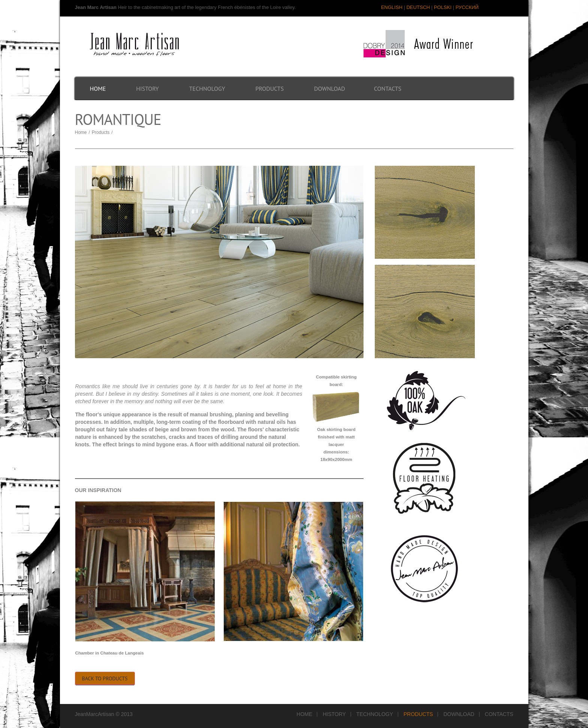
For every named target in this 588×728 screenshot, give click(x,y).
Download (330, 89)
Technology (207, 89)
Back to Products (105, 678)
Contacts (388, 89)
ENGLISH (392, 7)
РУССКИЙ (467, 7)
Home (98, 89)
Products (270, 89)
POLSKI (443, 7)
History (147, 89)
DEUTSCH (418, 7)
